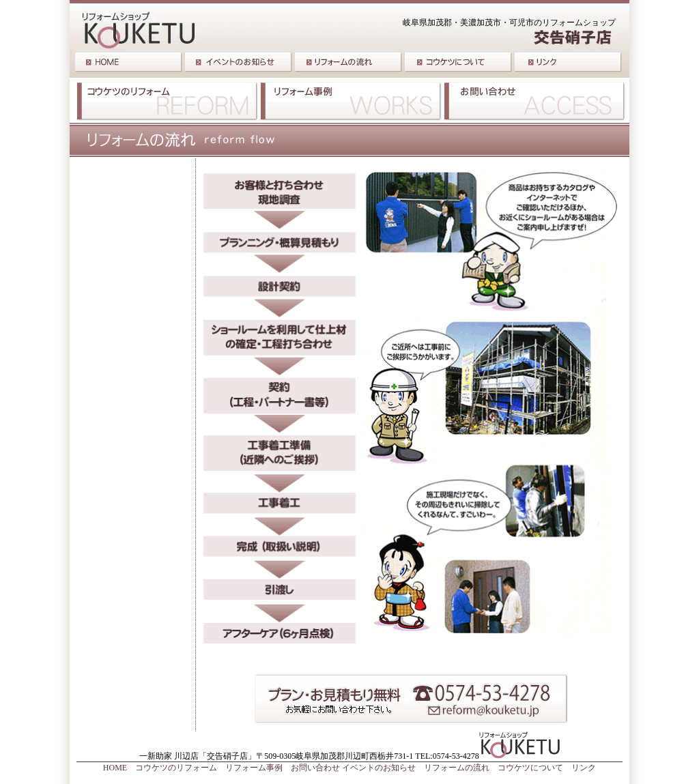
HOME (115, 768)
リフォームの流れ (457, 768)
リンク (584, 768)
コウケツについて (530, 768)
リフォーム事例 (254, 768)
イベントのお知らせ (379, 768)
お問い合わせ (315, 768)
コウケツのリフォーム (176, 768)
